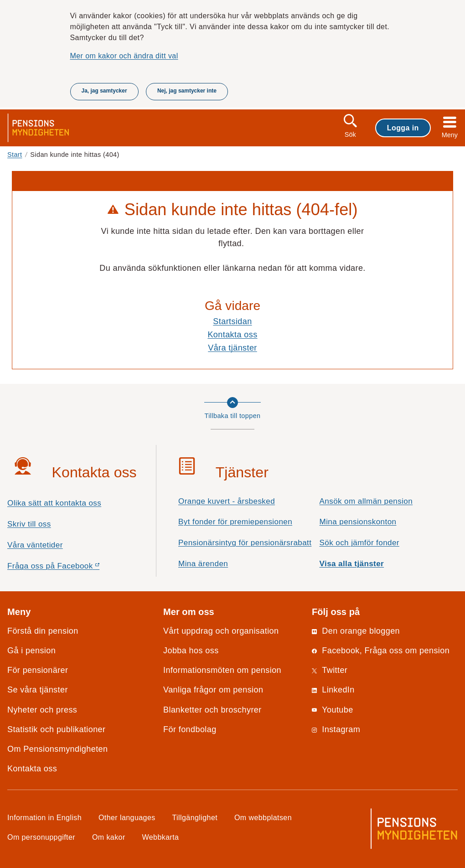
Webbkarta (161, 837)
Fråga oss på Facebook (70, 568)
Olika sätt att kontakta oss (54, 503)
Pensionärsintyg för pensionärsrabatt (245, 543)
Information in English (44, 817)
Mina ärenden (203, 564)
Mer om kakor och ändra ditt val (124, 56)
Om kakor (109, 837)
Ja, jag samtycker (104, 91)
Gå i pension (31, 651)
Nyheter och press (42, 710)
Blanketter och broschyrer (212, 710)
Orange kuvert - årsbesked (227, 501)
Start (15, 155)
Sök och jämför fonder (359, 543)
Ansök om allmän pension (366, 501)
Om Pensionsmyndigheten (57, 749)
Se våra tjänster (38, 690)
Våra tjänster (232, 348)
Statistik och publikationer (56, 729)
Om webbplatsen (263, 817)
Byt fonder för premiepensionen (235, 522)
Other (127, 817)
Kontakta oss (232, 335)
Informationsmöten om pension (222, 670)
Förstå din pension (43, 631)
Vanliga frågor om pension (213, 690)
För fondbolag (190, 729)
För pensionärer (38, 670)
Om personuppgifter (41, 837)
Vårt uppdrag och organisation (221, 631)
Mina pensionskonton (358, 522)
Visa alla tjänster (352, 564)
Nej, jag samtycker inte (187, 91)
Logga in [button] (403, 128)
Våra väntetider (35, 545)
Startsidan (232, 321)
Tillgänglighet (195, 817)
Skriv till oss (29, 524)
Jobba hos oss (191, 651)
